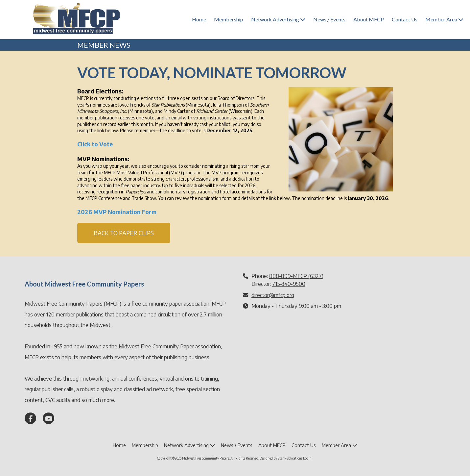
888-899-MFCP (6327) (296, 276)
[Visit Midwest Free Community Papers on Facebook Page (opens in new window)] (30, 418)
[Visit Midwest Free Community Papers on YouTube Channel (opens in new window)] (48, 418)
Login (307, 458)
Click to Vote (95, 144)
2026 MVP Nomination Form (117, 212)
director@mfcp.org (273, 295)
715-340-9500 (289, 284)
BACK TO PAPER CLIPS (124, 233)
